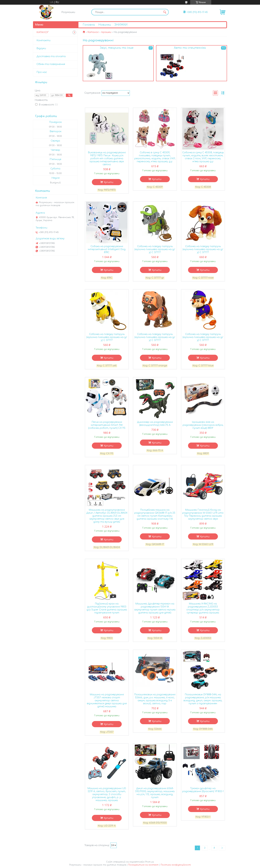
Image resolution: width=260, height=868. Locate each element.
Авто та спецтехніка (190, 48)
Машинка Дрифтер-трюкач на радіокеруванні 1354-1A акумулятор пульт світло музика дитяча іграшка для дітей (155, 608)
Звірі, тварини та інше (117, 48)
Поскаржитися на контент (143, 865)
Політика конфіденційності (176, 865)
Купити (109, 182)
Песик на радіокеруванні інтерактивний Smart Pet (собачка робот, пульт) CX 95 (107, 425)
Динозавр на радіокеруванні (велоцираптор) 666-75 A (155, 424)
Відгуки (41, 48)
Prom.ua (150, 862)
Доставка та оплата (51, 56)
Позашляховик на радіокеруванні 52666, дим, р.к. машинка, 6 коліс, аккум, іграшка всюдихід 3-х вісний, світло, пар (155, 699)
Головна (89, 25)
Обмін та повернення (51, 64)
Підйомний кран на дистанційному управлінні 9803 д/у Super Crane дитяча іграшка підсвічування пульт (107, 608)
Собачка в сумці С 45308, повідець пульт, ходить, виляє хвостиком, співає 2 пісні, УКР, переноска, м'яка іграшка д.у (203, 157)
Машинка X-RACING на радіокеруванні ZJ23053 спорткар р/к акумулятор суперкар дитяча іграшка (203, 608)
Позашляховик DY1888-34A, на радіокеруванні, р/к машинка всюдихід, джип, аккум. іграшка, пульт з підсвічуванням (203, 699)
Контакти (43, 40)
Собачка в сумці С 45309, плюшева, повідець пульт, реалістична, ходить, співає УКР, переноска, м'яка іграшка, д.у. (155, 157)
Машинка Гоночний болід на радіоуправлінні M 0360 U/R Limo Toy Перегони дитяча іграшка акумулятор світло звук (203, 514)
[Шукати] (165, 12)
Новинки (105, 25)
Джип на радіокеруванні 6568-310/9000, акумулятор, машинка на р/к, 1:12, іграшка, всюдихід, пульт (155, 793)
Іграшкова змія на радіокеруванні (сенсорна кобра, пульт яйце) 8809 (203, 425)
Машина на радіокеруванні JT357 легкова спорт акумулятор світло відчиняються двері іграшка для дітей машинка (107, 701)
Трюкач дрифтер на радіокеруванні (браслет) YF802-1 (203, 790)
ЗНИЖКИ (121, 25)
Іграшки (106, 32)
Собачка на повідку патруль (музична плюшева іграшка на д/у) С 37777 (155, 249)
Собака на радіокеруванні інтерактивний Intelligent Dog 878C (107, 249)
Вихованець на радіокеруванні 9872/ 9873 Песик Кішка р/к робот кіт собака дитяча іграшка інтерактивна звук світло (107, 159)
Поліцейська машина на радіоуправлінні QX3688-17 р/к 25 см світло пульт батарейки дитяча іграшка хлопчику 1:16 (155, 514)
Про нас (42, 72)
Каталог (93, 32)
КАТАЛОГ (43, 32)
